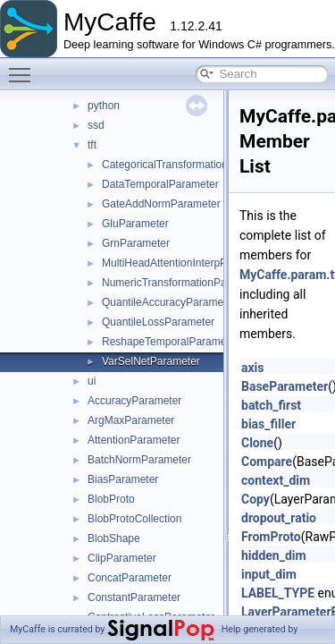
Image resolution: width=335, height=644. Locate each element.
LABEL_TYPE (278, 593)
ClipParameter (122, 558)
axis (253, 368)
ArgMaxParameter (131, 420)
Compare (267, 462)
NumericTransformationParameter (183, 283)
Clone (257, 443)
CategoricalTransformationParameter (190, 165)
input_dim (269, 574)
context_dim (276, 480)
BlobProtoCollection (134, 519)
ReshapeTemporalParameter (170, 342)
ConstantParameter (134, 597)
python (104, 106)
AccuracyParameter (134, 401)
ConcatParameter (130, 578)
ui (92, 381)
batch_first (271, 405)
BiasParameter (123, 479)
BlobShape (114, 538)
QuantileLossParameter (158, 322)
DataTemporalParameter (160, 184)
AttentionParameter (134, 440)
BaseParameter (285, 386)
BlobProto (111, 499)
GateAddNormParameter (161, 204)
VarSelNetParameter (151, 361)
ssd (96, 125)
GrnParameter (136, 243)
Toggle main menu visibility (24, 67)
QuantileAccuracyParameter (169, 302)
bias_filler (268, 424)
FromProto (271, 537)
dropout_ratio (279, 518)
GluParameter (135, 224)
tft (92, 145)
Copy (255, 499)
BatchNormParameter (139, 460)
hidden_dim (274, 555)
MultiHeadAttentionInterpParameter (186, 263)
